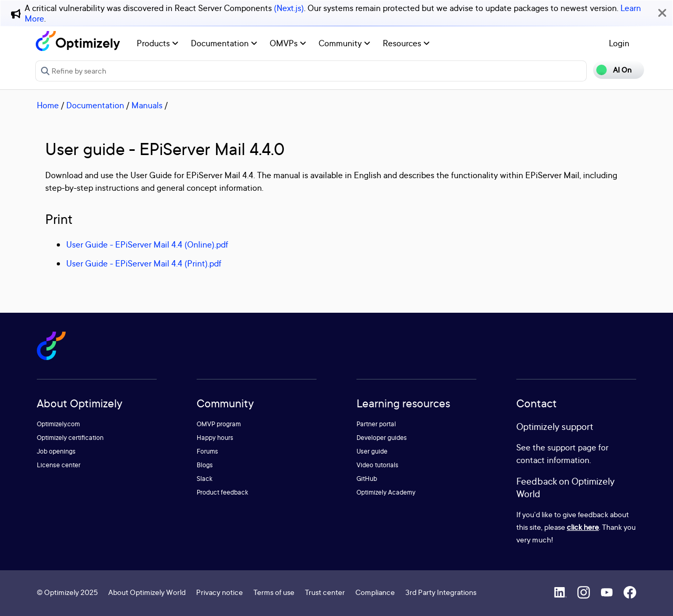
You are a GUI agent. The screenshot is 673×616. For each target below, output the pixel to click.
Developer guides (382, 438)
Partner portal (376, 424)
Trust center (325, 592)
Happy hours (215, 438)
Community (344, 43)
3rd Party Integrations (441, 592)
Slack (205, 479)
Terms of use (274, 592)
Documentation (224, 43)
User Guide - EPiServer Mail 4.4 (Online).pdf (147, 244)
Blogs (205, 465)
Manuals (147, 105)
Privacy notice (220, 592)
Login (619, 43)
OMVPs (288, 43)
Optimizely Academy (386, 492)
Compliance (375, 592)
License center (59, 465)
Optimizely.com (58, 424)
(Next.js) (289, 8)
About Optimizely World (147, 592)
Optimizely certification (70, 438)
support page (572, 447)
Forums (207, 451)
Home (48, 105)
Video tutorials (378, 465)
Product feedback (222, 492)
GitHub (367, 479)
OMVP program (219, 424)
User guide (372, 451)
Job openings (56, 451)
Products (157, 43)
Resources (406, 43)
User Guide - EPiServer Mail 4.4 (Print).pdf (144, 263)
